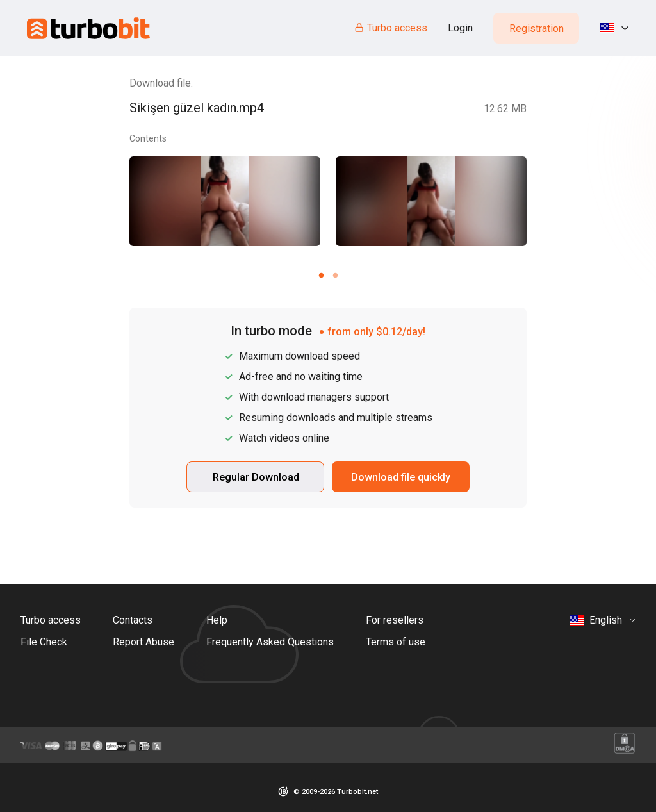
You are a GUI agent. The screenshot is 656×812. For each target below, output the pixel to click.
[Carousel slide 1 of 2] (321, 275)
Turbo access (390, 28)
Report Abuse (143, 642)
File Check (44, 642)
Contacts (133, 620)
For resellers (395, 620)
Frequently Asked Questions (270, 642)
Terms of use (396, 642)
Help (217, 620)
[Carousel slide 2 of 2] (335, 275)
